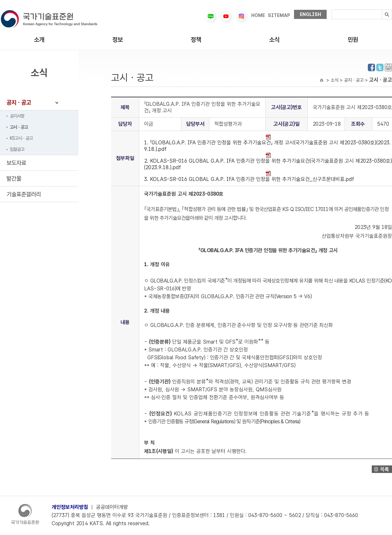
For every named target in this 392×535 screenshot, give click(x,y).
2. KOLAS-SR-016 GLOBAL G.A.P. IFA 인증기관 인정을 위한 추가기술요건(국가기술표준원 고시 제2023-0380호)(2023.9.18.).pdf (268, 162)
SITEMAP (279, 15)
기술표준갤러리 (24, 194)
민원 (353, 40)
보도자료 (16, 163)
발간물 (14, 178)
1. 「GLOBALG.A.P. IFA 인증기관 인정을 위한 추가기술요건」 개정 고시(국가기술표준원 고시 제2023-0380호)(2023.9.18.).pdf (267, 143)
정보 (118, 40)
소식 (274, 40)
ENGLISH (310, 14)
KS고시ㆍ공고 (21, 138)
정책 (196, 40)
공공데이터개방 (112, 507)
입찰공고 (17, 149)
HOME (258, 15)
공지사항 (17, 116)
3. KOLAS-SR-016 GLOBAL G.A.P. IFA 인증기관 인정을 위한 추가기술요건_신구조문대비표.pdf (249, 177)
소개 (39, 40)
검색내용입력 (332, 10)
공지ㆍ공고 (19, 102)
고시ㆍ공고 (19, 127)
